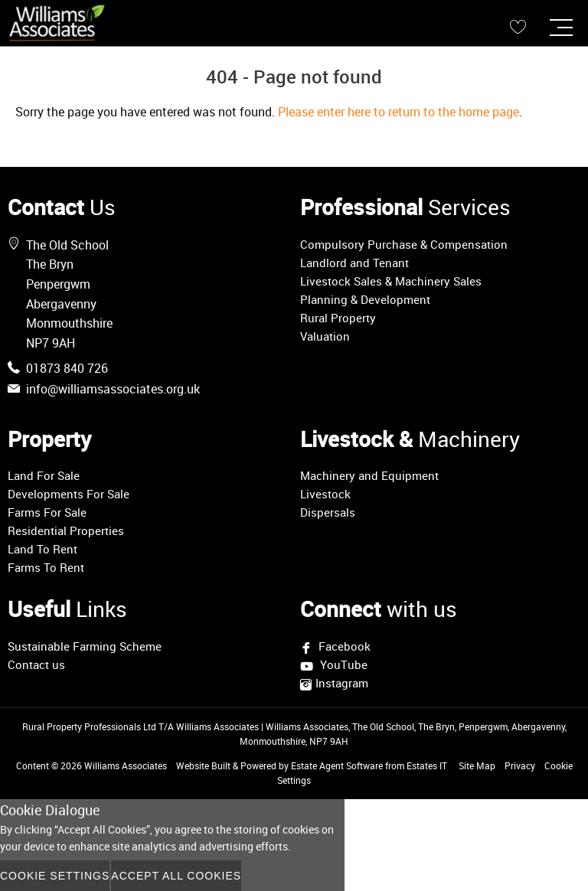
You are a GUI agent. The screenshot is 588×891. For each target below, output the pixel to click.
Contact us (36, 664)
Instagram (342, 683)
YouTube (342, 666)
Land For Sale (44, 475)
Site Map (477, 765)
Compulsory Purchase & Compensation (404, 244)
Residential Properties (66, 530)
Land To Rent (42, 549)
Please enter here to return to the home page (399, 112)
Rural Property (338, 318)
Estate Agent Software (337, 765)
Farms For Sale (47, 512)
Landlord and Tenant (354, 263)
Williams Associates (126, 765)
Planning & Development (365, 299)
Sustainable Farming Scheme (85, 646)
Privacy (520, 765)
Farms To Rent (46, 567)
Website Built (203, 765)
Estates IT (427, 765)
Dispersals (328, 512)
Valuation (325, 336)
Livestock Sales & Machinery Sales (391, 281)
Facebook (343, 646)
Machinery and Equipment (369, 475)
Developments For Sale (69, 494)
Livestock (325, 494)
